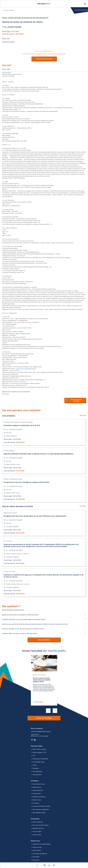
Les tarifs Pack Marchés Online (41, 806)
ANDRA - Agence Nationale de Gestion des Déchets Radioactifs (25, 18)
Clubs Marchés (36, 851)
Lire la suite (38, 702)
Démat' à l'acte (36, 800)
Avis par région (36, 832)
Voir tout (83, 415)
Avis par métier (36, 835)
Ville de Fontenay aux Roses (13, 479)
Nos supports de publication (40, 810)
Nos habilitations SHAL (38, 813)
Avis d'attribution (37, 772)
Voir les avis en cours (44, 59)
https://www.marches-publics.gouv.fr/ (62, 243)
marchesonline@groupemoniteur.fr (41, 732)
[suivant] (55, 711)
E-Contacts (35, 803)
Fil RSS (34, 765)
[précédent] (48, 711)
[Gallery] (44, 680)
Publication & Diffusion (38, 797)
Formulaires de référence (39, 854)
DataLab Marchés (37, 791)
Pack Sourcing (36, 787)
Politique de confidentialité (39, 759)
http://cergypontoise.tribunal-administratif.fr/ (50, 372)
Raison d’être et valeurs (39, 749)
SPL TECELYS (8, 541)
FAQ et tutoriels (36, 847)
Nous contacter (44, 640)
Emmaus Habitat (9, 451)
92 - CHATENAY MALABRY (13, 27)
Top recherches (36, 775)
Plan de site (35, 860)
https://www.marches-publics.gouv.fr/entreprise (28, 339)
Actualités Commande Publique (41, 844)
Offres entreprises (37, 822)
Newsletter (35, 768)
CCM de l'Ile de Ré (9, 572)
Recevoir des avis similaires (76, 400)
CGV (33, 756)
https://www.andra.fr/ (19, 337)
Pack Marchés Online (38, 784)
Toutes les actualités (44, 718)
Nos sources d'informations (40, 825)
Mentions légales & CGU (39, 753)
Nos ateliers (35, 857)
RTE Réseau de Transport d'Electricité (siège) (18, 422)
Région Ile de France (10, 513)
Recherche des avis (37, 828)
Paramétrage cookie (38, 762)
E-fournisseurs (36, 794)
